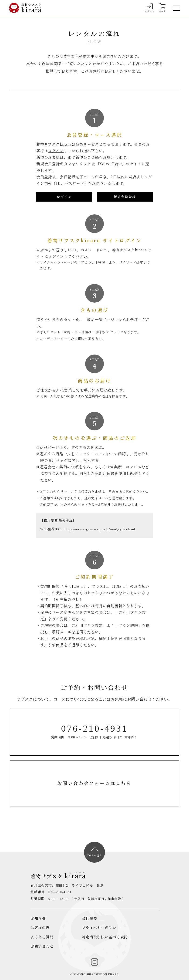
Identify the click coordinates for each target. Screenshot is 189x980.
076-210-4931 (60, 892)
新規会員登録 (87, 157)
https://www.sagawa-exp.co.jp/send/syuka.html (100, 530)
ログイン (56, 151)
